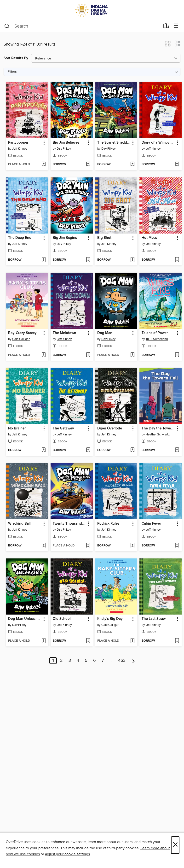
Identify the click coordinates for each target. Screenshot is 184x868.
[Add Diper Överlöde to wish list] (132, 450)
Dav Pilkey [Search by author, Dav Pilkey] (64, 149)
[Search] (7, 26)
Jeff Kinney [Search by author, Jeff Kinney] (20, 149)
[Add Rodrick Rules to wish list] (132, 546)
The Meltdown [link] (64, 333)
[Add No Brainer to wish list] (43, 450)
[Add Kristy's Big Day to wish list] (132, 641)
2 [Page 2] (61, 661)
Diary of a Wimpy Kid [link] (158, 143)
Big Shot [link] (104, 238)
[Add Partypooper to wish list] (43, 164)
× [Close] (175, 845)
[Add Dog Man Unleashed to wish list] (43, 641)
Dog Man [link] (105, 333)
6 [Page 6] (95, 661)
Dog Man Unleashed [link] (25, 619)
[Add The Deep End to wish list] (43, 260)
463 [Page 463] (122, 661)
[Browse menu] (176, 26)
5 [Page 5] (86, 661)
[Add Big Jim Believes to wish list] (88, 164)
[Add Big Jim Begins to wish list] (88, 260)
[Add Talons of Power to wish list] (177, 355)
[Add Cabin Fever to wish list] (177, 546)
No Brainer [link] (17, 428)
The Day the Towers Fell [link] (158, 428)
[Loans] (166, 27)
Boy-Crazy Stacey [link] (22, 333)
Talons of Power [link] (155, 333)
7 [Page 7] (103, 661)
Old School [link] (62, 619)
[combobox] (82, 26)
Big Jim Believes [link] (66, 143)
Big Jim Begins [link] (65, 238)
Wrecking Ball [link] (19, 524)
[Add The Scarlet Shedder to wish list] (132, 164)
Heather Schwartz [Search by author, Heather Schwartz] (158, 434)
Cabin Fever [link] (151, 524)
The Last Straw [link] (154, 619)
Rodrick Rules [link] (108, 524)
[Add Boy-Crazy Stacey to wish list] (43, 355)
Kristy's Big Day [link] (110, 619)
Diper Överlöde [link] (110, 428)
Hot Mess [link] (149, 238)
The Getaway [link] (63, 428)
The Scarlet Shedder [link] (114, 143)
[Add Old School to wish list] (88, 641)
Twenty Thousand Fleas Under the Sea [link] (69, 524)
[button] (168, 45)
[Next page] (134, 661)
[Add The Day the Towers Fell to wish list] (177, 450)
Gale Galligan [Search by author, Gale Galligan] (21, 339)
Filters (12, 72)
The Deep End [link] (20, 238)
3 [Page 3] (70, 661)
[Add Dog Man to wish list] (132, 355)
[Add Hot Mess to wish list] (177, 260)
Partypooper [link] (18, 143)
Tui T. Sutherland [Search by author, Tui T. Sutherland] (157, 339)
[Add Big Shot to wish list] (132, 260)
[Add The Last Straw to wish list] (177, 641)
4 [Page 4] (78, 661)
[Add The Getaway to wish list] (88, 450)
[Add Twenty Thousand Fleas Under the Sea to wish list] (88, 546)
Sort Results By (16, 58)
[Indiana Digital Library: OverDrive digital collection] (92, 10)
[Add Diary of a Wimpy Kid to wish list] (177, 164)
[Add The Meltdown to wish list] (88, 355)
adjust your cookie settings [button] (67, 854)
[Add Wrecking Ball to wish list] (43, 546)
